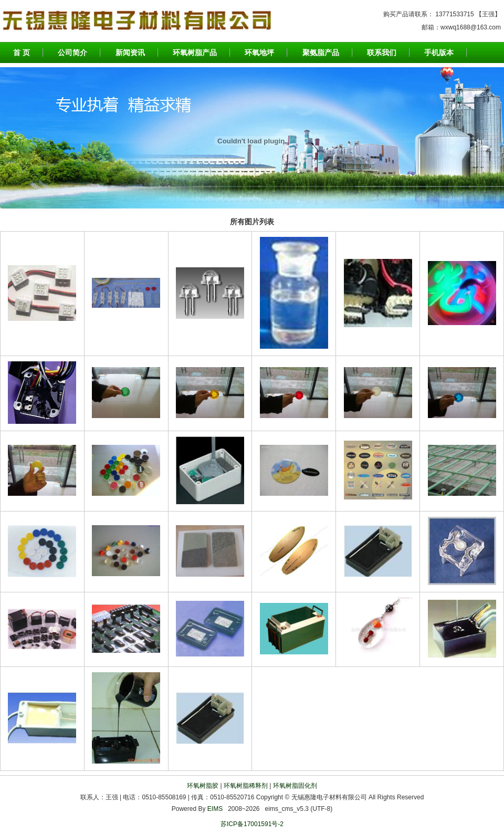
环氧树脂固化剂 (295, 786)
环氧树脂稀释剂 (246, 786)
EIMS (215, 809)
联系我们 (382, 53)
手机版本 (439, 53)
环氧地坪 (259, 53)
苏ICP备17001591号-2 (252, 824)
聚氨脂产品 (321, 53)
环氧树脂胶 (203, 786)
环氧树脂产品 (195, 53)
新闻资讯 (130, 53)
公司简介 (72, 53)
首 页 (22, 53)
